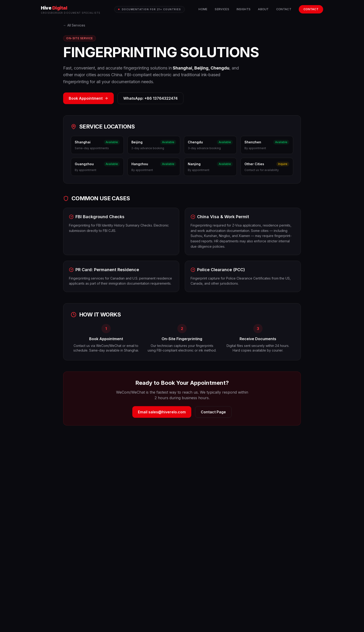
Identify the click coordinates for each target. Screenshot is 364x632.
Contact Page (213, 412)
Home (203, 9)
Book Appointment (88, 98)
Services (222, 9)
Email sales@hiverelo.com (162, 412)
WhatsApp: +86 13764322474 (150, 98)
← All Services (74, 25)
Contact (284, 9)
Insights (244, 9)
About (263, 9)
